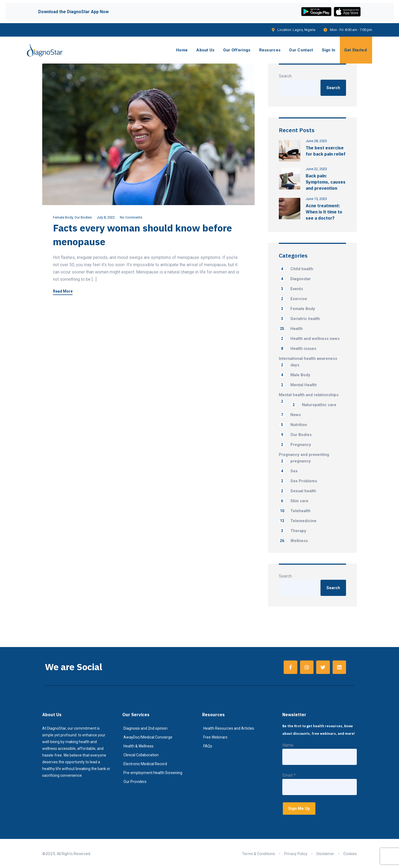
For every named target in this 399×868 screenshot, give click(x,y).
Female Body (63, 217)
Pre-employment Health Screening (153, 773)
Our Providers (135, 782)
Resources (270, 50)
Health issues (298, 349)
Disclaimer (325, 854)
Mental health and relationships (309, 395)
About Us (205, 50)
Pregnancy (295, 445)
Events (291, 289)
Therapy (293, 531)
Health (291, 329)
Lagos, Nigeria (304, 30)
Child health (296, 269)
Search (285, 76)
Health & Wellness (138, 746)
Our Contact (301, 50)
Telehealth (295, 511)
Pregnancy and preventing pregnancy (304, 458)
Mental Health (298, 385)
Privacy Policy (296, 854)
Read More (63, 291)
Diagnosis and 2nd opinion (145, 728)
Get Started (355, 50)
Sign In (329, 50)
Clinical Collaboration (141, 755)
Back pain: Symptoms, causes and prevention (326, 182)
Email (289, 775)
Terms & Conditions (259, 854)
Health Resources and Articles (229, 728)
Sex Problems (298, 481)
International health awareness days (308, 362)
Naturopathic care (313, 405)
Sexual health (298, 491)
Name (288, 745)
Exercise (293, 299)
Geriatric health (299, 319)
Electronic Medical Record (145, 764)
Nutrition (293, 425)
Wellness (293, 541)
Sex (288, 471)
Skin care (294, 501)
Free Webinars (215, 737)
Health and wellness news (309, 339)
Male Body (295, 375)
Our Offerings (237, 50)
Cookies (350, 854)
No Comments (131, 217)
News (290, 415)
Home (182, 50)
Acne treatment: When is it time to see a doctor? (324, 212)
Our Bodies (83, 217)
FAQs (208, 746)
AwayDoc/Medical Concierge (148, 737)
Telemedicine (298, 521)
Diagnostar (295, 279)
